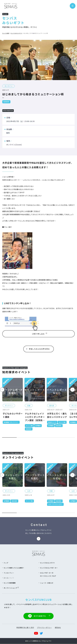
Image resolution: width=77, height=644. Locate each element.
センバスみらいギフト (16, 33)
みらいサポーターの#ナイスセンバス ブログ (48, 575)
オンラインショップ (11, 588)
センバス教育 (6, 33)
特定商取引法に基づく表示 (25, 627)
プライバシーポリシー (44, 627)
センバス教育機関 (10, 583)
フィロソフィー (9, 573)
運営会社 (58, 627)
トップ (6, 563)
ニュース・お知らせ (47, 583)
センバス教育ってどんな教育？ (14, 568)
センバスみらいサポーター (49, 568)
